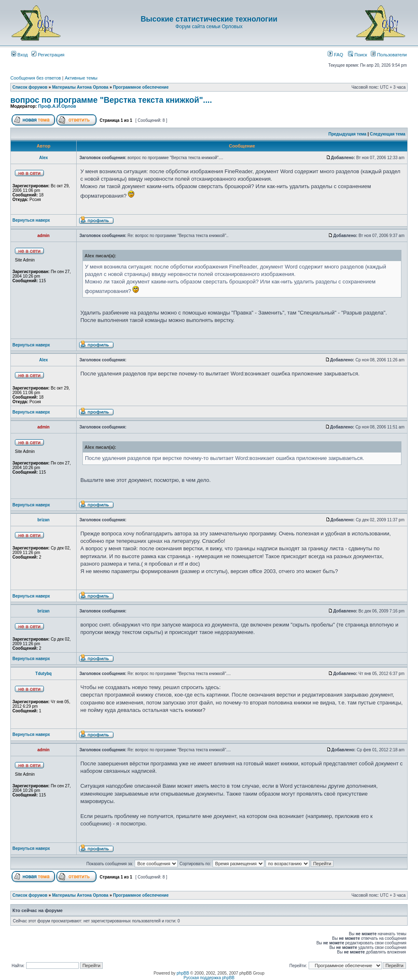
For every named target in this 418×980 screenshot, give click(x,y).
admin (43, 236)
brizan (43, 520)
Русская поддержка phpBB (209, 978)
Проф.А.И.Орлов (57, 106)
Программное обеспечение (141, 87)
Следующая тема (388, 134)
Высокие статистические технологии (209, 19)
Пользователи (389, 55)
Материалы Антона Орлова (80, 87)
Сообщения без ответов (36, 78)
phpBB (183, 973)
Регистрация (48, 55)
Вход (19, 55)
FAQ (335, 55)
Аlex (43, 158)
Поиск (358, 55)
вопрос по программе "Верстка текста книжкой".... (111, 100)
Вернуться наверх (31, 220)
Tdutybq (43, 674)
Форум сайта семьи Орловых (209, 27)
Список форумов (30, 87)
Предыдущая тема (348, 134)
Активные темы (81, 78)
